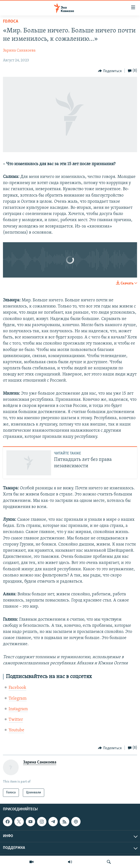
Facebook (17, 688)
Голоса (11, 21)
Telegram (18, 699)
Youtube (16, 730)
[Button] (110, 71)
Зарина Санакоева (19, 51)
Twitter (16, 720)
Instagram (18, 709)
